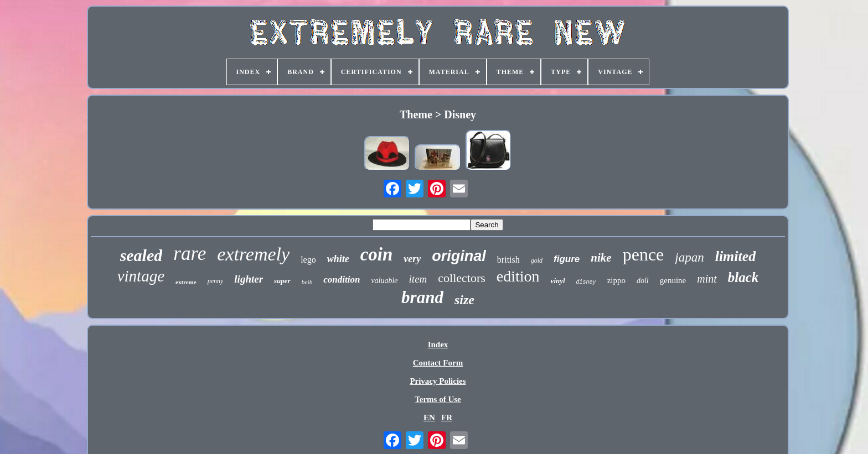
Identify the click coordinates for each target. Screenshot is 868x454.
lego (308, 260)
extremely (253, 254)
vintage (141, 276)
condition (342, 280)
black (743, 277)
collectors (462, 278)
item (418, 279)
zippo (616, 280)
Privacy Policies (438, 381)
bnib (307, 282)
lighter (249, 279)
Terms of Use (438, 399)
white (338, 259)
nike (601, 258)
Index (438, 345)
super (282, 281)
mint (707, 279)
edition (518, 276)
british (508, 260)
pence (644, 254)
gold (537, 260)
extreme (186, 282)
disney (586, 282)
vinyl (558, 281)
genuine (673, 280)
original (459, 256)
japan (689, 257)
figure (567, 259)
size (464, 300)
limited (736, 256)
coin (377, 254)
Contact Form (438, 363)
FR (447, 418)
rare (190, 254)
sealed (141, 255)
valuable (384, 281)
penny (216, 281)
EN (429, 418)
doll (643, 281)
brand (422, 297)
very (412, 259)
